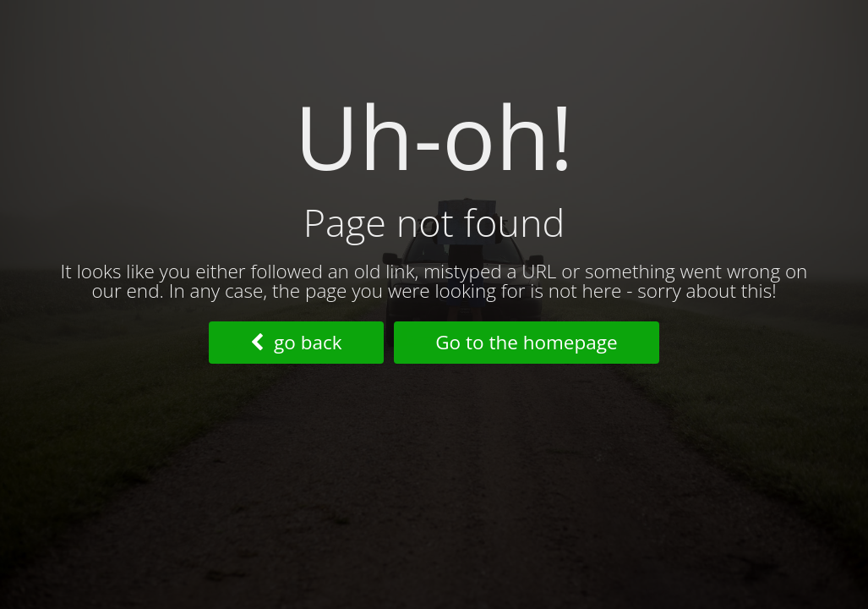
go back (296, 342)
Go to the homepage (526, 342)
